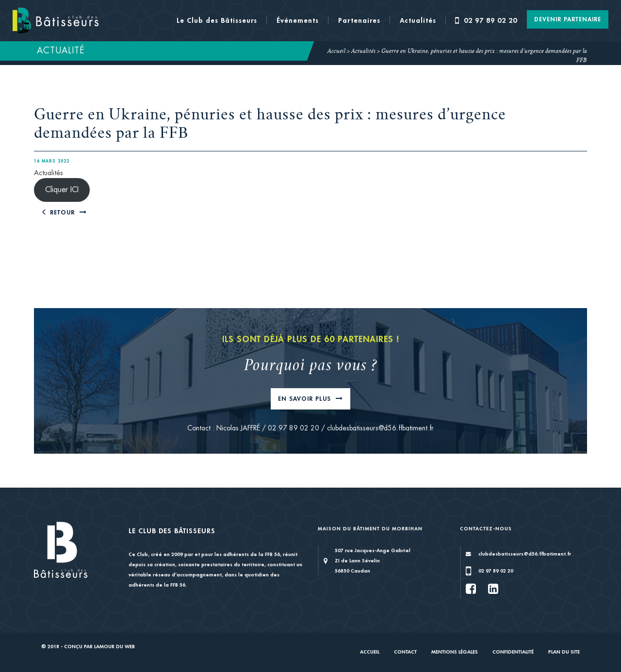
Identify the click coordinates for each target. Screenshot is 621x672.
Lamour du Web (114, 647)
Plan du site (564, 652)
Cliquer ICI (62, 190)
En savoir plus (306, 399)
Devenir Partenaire (568, 19)
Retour (59, 212)
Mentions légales (455, 652)
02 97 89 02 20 (486, 20)
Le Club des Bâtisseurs (217, 20)
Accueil (336, 51)
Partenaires (359, 20)
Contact (405, 652)
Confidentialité (513, 652)
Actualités (418, 20)
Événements (298, 20)
